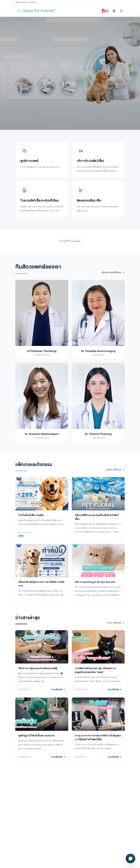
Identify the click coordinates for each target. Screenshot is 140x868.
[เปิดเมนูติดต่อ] (130, 858)
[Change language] (114, 11)
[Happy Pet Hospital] (39, 11)
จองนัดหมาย (53, 89)
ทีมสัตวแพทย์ (87, 89)
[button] (42, 319)
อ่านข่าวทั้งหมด (116, 623)
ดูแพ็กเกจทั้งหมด (115, 470)
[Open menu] (121, 11)
